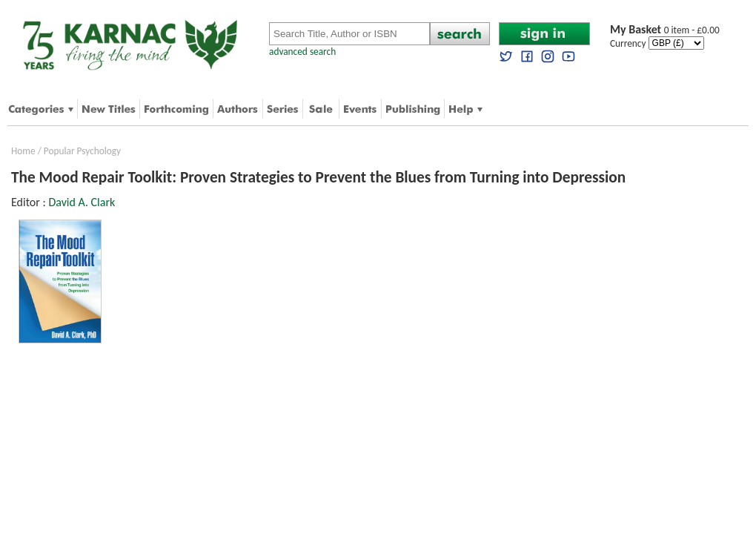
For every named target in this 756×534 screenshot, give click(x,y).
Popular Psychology (82, 151)
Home (23, 151)
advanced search (302, 52)
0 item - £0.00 (665, 30)
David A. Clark (82, 202)
